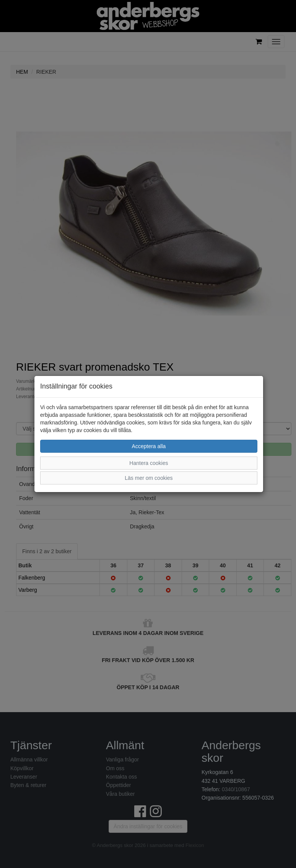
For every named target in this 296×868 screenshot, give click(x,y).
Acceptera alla (149, 446)
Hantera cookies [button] (149, 463)
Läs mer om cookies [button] (149, 478)
